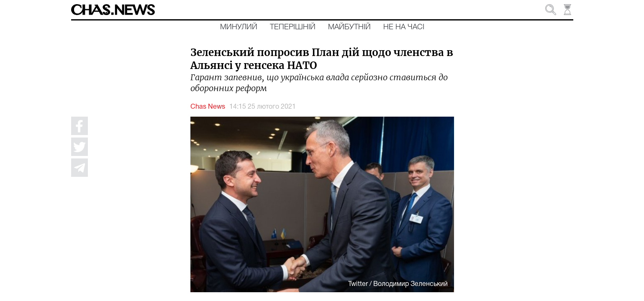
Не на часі (404, 27)
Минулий (239, 27)
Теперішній (293, 27)
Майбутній (349, 27)
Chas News (208, 107)
